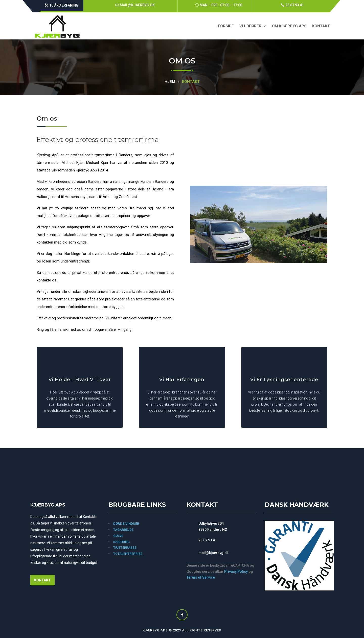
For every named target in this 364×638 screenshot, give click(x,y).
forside (226, 26)
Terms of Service (201, 577)
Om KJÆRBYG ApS (289, 26)
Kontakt (321, 26)
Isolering (121, 542)
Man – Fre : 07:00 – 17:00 (221, 5)
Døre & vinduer (126, 524)
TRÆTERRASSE (125, 548)
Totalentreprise (128, 554)
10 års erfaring (64, 5)
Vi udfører (250, 26)
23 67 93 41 (295, 5)
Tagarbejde (123, 530)
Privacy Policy (236, 571)
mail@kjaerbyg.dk (137, 5)
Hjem (170, 82)
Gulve (118, 536)
